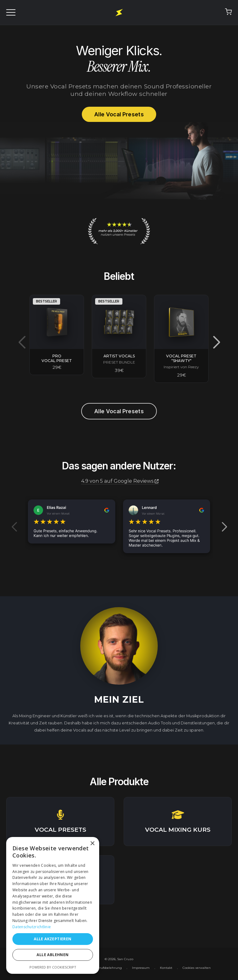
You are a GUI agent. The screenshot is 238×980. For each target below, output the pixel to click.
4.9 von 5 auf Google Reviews (120, 481)
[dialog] (53, 905)
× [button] (92, 844)
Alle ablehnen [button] (53, 955)
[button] (216, 342)
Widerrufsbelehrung (106, 968)
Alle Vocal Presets (119, 114)
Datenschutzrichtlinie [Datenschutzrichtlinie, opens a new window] (32, 927)
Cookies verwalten (197, 968)
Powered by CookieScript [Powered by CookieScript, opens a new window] (53, 967)
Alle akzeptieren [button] (53, 939)
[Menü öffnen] (11, 12)
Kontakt (166, 968)
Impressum (141, 968)
